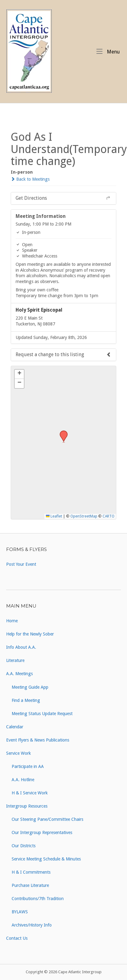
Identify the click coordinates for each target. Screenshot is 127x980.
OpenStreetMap (84, 516)
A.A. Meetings (19, 674)
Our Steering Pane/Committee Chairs (47, 819)
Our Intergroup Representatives (42, 832)
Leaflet (54, 516)
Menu (108, 51)
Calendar (15, 727)
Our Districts (24, 846)
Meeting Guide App (30, 687)
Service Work (19, 753)
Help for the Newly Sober (30, 634)
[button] (62, 432)
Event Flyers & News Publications (38, 740)
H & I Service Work (30, 793)
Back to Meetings (30, 179)
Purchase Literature (30, 885)
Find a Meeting (26, 700)
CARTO (108, 516)
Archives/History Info (32, 925)
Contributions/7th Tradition (38, 899)
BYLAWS (20, 912)
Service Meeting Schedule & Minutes (46, 859)
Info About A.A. (21, 647)
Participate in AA (28, 766)
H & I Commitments (31, 872)
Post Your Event (21, 564)
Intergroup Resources (27, 806)
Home (12, 621)
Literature (15, 660)
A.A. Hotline (23, 780)
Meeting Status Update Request (42, 714)
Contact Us (17, 938)
